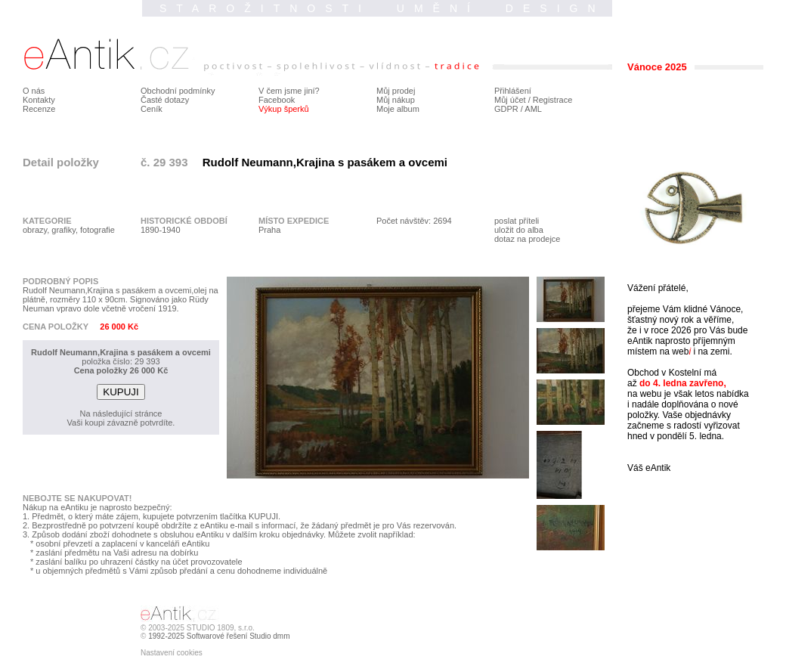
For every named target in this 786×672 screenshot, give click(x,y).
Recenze (39, 109)
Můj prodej (396, 91)
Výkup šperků (284, 109)
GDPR (506, 109)
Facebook (277, 100)
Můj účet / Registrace (533, 100)
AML (533, 109)
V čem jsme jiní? (289, 91)
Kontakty (39, 100)
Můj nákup (396, 100)
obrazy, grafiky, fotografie (69, 230)
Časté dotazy (165, 100)
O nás (34, 91)
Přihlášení (513, 91)
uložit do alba (519, 230)
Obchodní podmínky (178, 91)
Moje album (398, 109)
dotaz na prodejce (527, 239)
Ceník (152, 109)
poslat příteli (517, 221)
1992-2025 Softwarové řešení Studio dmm (219, 636)
